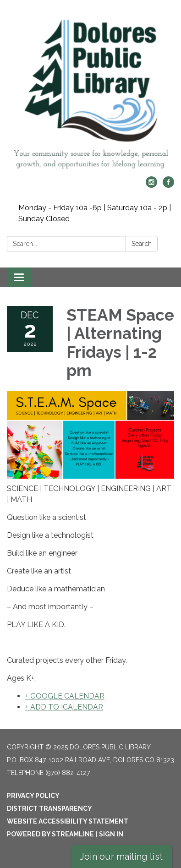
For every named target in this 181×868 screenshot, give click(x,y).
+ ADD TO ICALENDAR (64, 707)
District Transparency (49, 808)
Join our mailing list (121, 857)
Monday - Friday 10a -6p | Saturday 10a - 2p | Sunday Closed (95, 213)
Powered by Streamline (50, 834)
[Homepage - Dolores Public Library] (90, 93)
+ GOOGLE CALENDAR (65, 696)
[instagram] (151, 185)
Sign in (111, 834)
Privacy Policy (33, 796)
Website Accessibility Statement (68, 821)
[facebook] (168, 185)
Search (142, 244)
